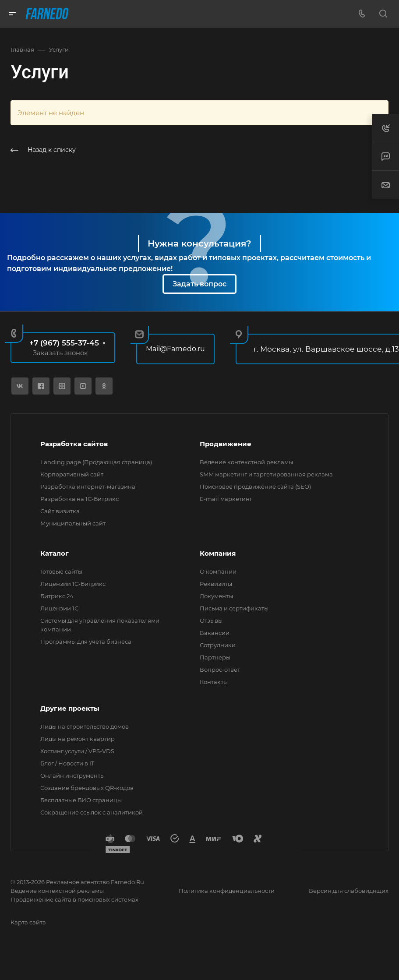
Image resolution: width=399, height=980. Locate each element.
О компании (218, 571)
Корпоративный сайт (72, 474)
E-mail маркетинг (226, 499)
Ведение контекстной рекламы (246, 462)
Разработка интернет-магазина (88, 486)
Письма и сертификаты (234, 608)
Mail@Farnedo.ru (175, 349)
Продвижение (226, 444)
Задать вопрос (199, 284)
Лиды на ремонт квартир (78, 739)
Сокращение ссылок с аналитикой (92, 812)
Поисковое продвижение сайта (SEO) (255, 486)
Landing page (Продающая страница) (96, 462)
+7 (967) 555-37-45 (64, 343)
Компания (218, 553)
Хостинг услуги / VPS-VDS (77, 751)
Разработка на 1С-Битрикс (79, 499)
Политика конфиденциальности (227, 891)
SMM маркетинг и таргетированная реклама (266, 474)
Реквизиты (216, 584)
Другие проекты (70, 708)
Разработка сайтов (74, 444)
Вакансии (215, 633)
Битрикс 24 (57, 596)
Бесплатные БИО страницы (81, 800)
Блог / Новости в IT (67, 763)
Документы (216, 596)
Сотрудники (218, 645)
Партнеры (215, 657)
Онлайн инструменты (72, 776)
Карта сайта (28, 922)
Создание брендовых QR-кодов (87, 788)
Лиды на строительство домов (85, 726)
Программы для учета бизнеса (86, 642)
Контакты (214, 682)
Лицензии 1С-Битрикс (73, 584)
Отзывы (211, 620)
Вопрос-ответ (220, 670)
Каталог (55, 553)
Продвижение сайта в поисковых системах (74, 899)
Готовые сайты (61, 571)
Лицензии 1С (59, 608)
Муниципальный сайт (73, 523)
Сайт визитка (60, 511)
